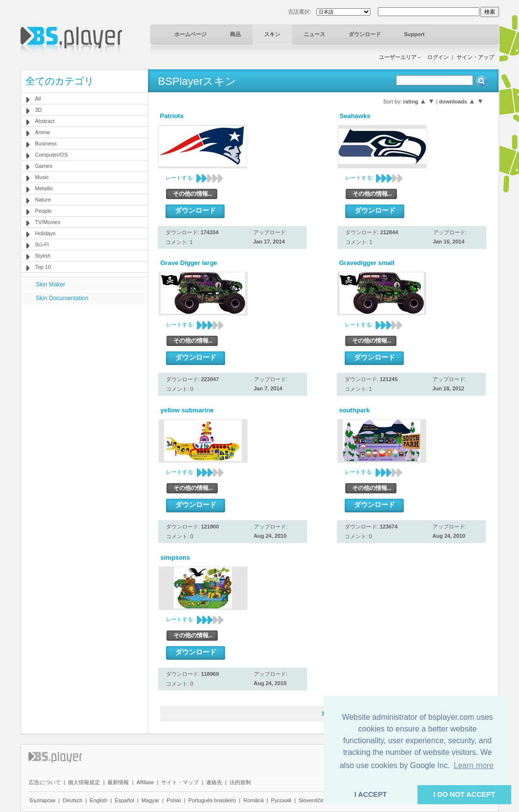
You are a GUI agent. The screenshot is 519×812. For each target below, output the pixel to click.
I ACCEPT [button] (371, 794)
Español (125, 800)
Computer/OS (52, 155)
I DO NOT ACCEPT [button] (465, 794)
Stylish (43, 256)
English (99, 800)
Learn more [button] (474, 765)
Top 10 (43, 267)
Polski (174, 800)
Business (46, 143)
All (38, 99)
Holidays (45, 233)
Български (43, 800)
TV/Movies (48, 222)
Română (253, 800)
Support (415, 34)
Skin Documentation (62, 298)
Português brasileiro (212, 800)
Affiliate (145, 782)
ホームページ (190, 34)
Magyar (151, 800)
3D (39, 110)
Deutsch (72, 800)
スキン (272, 34)
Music (42, 177)
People (43, 211)
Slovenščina (313, 800)
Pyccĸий (281, 800)
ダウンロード (365, 34)
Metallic (44, 188)
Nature (43, 200)
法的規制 (240, 782)
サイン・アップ (475, 57)
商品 (235, 34)
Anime (43, 132)
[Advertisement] (84, 365)
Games (44, 166)
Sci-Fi (42, 244)
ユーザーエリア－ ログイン (414, 57)
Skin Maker (51, 284)
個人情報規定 (84, 782)
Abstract (45, 121)
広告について (45, 782)
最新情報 (118, 782)
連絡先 (214, 782)
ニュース (314, 34)
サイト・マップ (180, 782)
